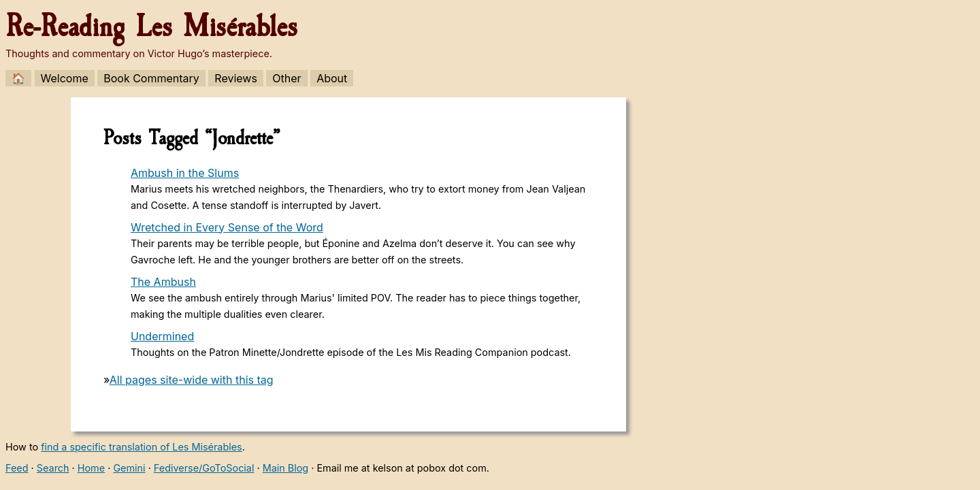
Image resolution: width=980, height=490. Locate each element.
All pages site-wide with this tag (192, 380)
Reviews (236, 78)
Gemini (129, 468)
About (332, 78)
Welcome (65, 78)
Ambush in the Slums (185, 173)
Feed (17, 468)
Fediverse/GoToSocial (204, 468)
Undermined (162, 336)
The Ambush (163, 282)
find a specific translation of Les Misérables (142, 447)
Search (53, 468)
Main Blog (285, 468)
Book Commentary (151, 78)
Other (287, 78)
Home (91, 468)
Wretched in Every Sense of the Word (227, 227)
